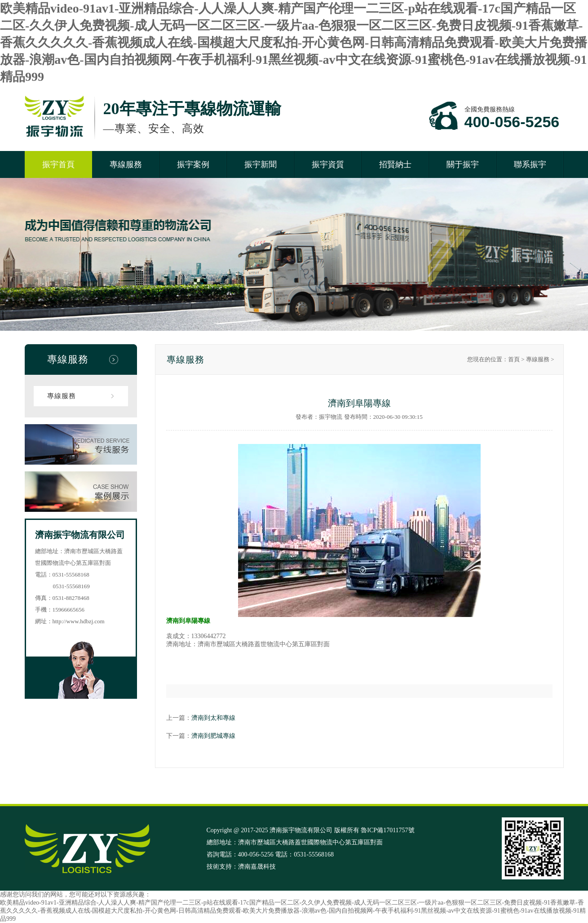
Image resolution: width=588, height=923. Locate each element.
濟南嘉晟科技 (257, 867)
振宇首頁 (58, 164)
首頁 (514, 359)
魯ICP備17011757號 (387, 830)
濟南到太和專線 (213, 718)
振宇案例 (193, 164)
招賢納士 (395, 164)
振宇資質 (328, 164)
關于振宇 (463, 164)
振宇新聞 (261, 164)
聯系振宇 (530, 164)
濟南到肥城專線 (213, 736)
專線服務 (126, 164)
